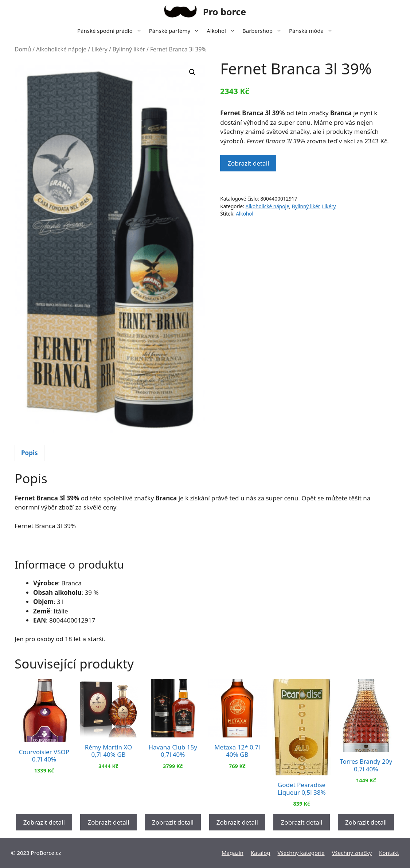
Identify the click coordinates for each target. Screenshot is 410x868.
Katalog (261, 853)
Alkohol (223, 31)
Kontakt (389, 853)
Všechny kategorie (301, 853)
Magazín (233, 853)
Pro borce (224, 12)
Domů (23, 49)
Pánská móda (313, 31)
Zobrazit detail (248, 163)
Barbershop (264, 31)
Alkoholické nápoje (61, 49)
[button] (192, 72)
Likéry (99, 49)
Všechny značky (352, 853)
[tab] (30, 453)
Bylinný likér (129, 49)
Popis (30, 453)
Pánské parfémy (176, 31)
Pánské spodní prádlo (111, 31)
